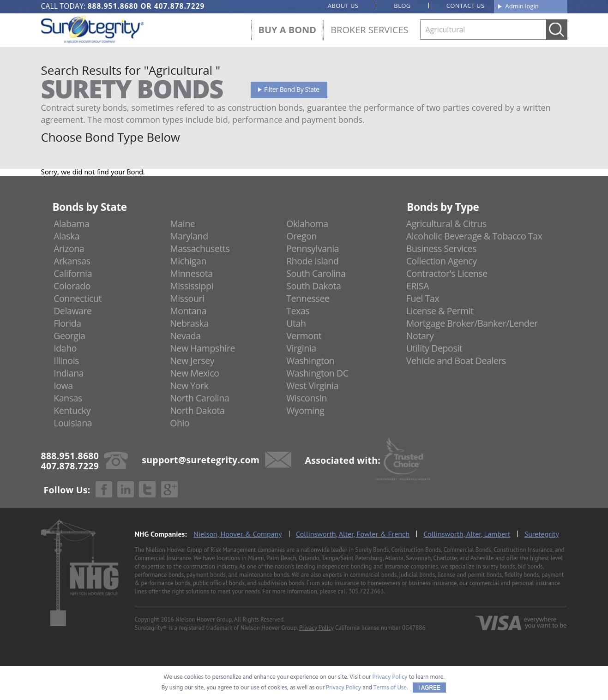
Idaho (65, 348)
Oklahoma (307, 224)
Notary (420, 336)
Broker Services (369, 30)
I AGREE (429, 688)
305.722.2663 (366, 591)
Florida (67, 323)
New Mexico (195, 373)
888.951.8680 (113, 6)
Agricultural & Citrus (446, 224)
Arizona (69, 248)
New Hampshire (202, 348)
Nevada (185, 336)
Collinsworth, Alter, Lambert (467, 534)
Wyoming (305, 410)
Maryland (189, 236)
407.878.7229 (179, 6)
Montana (188, 311)
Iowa (63, 386)
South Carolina (316, 273)
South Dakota (313, 286)
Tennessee (308, 298)
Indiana (69, 373)
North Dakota (197, 410)
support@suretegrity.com (201, 459)
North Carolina (199, 398)
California (73, 273)
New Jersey (192, 361)
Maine (182, 224)
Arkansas (72, 261)
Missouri (187, 298)
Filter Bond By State (292, 89)
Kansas (68, 398)
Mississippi (192, 286)
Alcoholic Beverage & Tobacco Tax (474, 236)
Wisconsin (307, 398)
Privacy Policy (316, 628)
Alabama (71, 224)
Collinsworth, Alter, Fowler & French (353, 534)
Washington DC (317, 373)
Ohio (180, 423)
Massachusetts (200, 248)
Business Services (441, 248)
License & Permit (440, 311)
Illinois (66, 361)
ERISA (418, 286)
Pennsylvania (313, 248)
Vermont (304, 336)
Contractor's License (447, 273)
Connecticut (78, 298)
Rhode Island (312, 261)
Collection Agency (442, 261)
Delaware (73, 311)
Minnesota (191, 273)
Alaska (66, 236)
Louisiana (73, 423)
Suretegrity (542, 534)
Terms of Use (390, 688)
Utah (296, 323)
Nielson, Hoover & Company (238, 534)
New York (189, 386)
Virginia (301, 348)
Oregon (301, 236)
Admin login (522, 6)
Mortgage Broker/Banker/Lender (472, 323)
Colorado (72, 286)
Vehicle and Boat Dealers (456, 361)
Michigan (188, 261)
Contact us (466, 6)
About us (343, 6)
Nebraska (189, 323)
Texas (298, 311)
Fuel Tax (423, 298)
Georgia (69, 336)
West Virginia (312, 386)
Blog (402, 6)
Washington (310, 361)
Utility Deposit (434, 348)
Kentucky (72, 410)
